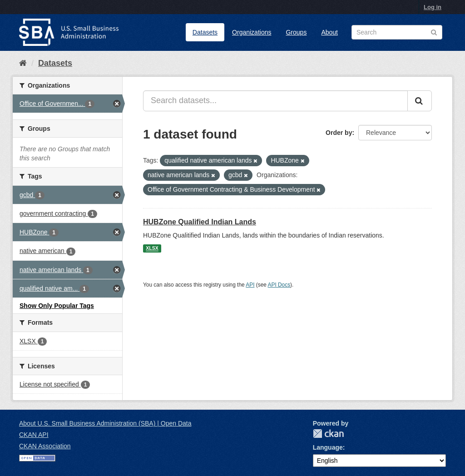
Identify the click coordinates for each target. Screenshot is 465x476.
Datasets (205, 32)
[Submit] (420, 101)
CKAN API (34, 435)
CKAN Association (45, 446)
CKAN (328, 434)
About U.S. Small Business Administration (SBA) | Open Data (105, 423)
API (250, 285)
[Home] (23, 63)
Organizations (252, 32)
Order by (339, 133)
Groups (296, 32)
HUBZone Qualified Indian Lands (200, 222)
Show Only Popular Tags (57, 306)
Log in (433, 7)
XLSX (152, 248)
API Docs (279, 285)
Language (328, 447)
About (329, 32)
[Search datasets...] (275, 101)
